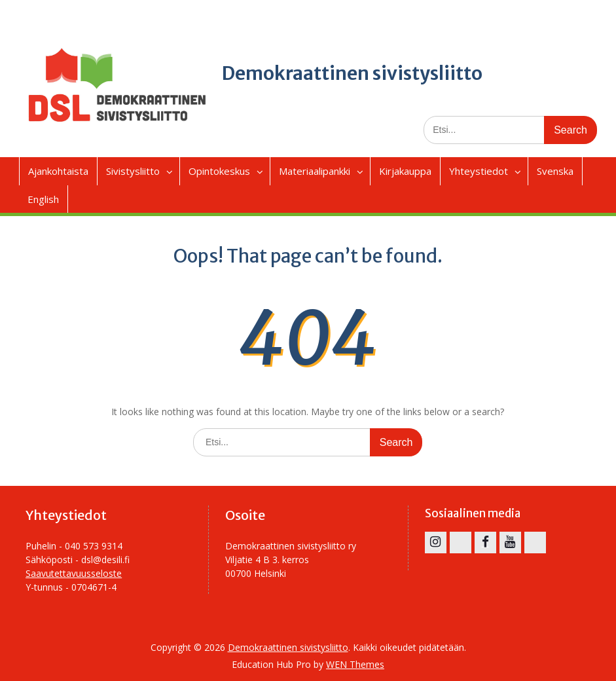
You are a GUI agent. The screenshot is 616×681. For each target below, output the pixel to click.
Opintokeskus (219, 171)
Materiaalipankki (315, 171)
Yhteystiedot (479, 171)
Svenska (555, 171)
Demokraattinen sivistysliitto (352, 73)
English (43, 199)
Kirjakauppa (405, 171)
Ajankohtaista (58, 171)
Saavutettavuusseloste (74, 573)
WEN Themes (355, 664)
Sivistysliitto (133, 171)
